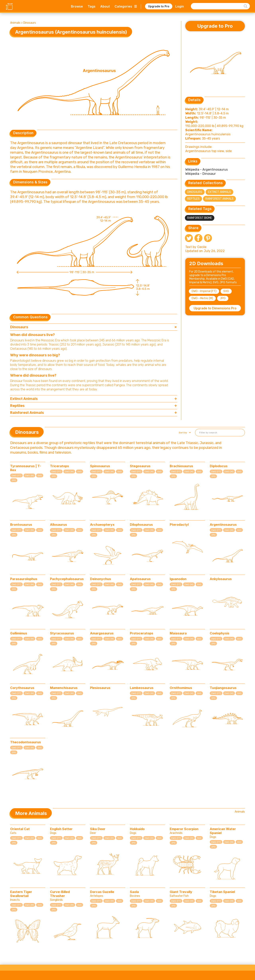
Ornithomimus (181, 688)
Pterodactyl (179, 525)
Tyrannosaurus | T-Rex (26, 468)
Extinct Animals (219, 192)
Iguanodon (178, 579)
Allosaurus (58, 525)
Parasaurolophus (24, 579)
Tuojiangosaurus (223, 688)
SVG (226, 291)
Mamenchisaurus (64, 688)
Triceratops (59, 466)
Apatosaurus (140, 579)
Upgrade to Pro (159, 6)
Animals (15, 23)
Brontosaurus (21, 525)
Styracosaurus (62, 633)
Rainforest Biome (200, 218)
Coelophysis (220, 633)
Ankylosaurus (221, 579)
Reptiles (193, 199)
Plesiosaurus (100, 688)
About (105, 6)
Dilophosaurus (141, 525)
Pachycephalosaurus (67, 579)
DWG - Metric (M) (202, 298)
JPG (223, 298)
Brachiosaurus (181, 466)
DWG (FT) (16, 476)
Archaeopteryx (102, 525)
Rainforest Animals (219, 199)
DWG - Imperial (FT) (204, 291)
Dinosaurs (30, 23)
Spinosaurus (100, 466)
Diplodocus (219, 466)
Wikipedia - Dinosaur (201, 174)
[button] (184, 433)
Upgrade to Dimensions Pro (215, 308)
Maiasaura (178, 633)
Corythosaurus (22, 688)
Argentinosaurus (223, 525)
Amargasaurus (102, 633)
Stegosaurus (140, 466)
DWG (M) (29, 476)
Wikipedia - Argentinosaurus (206, 170)
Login (180, 6)
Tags (92, 6)
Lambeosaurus (142, 688)
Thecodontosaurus (25, 742)
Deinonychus (101, 579)
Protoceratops (142, 633)
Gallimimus (19, 633)
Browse (77, 6)
